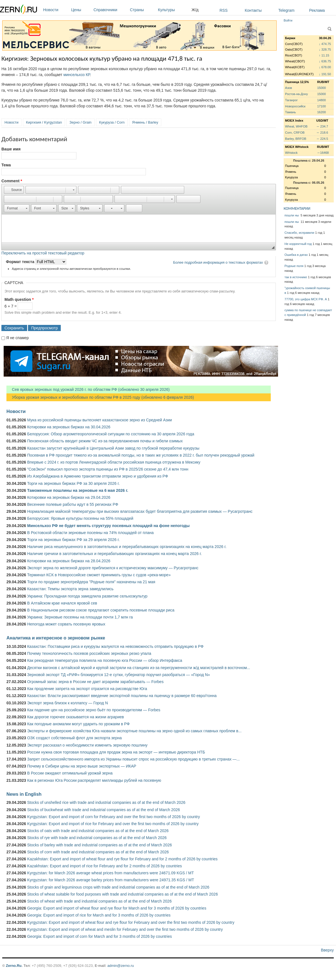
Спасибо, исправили (299, 233)
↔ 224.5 (322, 139)
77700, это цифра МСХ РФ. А (306, 299)
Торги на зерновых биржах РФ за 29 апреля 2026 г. (73, 540)
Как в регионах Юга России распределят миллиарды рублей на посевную (94, 780)
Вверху (327, 950)
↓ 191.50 (325, 74)
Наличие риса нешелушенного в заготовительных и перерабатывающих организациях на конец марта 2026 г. (127, 547)
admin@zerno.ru (121, 966)
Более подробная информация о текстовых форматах (218, 262)
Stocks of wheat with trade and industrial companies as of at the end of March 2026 (99, 901)
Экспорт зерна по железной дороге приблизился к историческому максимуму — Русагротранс (113, 568)
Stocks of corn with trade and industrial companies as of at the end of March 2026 (98, 852)
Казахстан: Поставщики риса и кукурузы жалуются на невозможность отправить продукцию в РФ (115, 646)
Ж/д (195, 10)
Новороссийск (295, 106)
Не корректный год (298, 244)
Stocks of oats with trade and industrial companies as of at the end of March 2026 (98, 831)
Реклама (317, 10)
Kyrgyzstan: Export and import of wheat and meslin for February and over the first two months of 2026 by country (125, 929)
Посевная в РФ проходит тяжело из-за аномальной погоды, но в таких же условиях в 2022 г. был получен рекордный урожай (141, 455)
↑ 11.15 (324, 55)
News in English (24, 794)
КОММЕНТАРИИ (297, 208)
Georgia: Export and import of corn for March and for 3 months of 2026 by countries (100, 936)
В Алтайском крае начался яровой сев (62, 603)
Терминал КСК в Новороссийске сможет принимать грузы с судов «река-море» (99, 575)
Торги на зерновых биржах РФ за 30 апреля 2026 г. (73, 483)
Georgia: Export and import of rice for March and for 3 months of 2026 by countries (99, 915)
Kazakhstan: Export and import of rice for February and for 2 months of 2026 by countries (105, 866)
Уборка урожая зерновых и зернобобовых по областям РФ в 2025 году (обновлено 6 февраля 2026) (100, 397)
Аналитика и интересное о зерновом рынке (56, 638)
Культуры (173, 10)
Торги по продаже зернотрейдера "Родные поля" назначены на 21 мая (91, 582)
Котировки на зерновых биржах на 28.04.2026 (69, 561)
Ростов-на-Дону (297, 94)
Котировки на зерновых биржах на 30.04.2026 (69, 427)
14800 (322, 100)
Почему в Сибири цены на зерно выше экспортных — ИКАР (82, 766)
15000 (322, 88)
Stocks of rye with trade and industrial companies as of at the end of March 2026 (97, 838)
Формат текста (21, 262)
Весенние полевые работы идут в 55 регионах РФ (73, 504)
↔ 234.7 (322, 126)
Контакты (253, 10)
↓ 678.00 (325, 67)
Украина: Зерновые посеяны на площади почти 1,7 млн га (80, 617)
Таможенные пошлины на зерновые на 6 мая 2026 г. (78, 490)
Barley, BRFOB (296, 139)
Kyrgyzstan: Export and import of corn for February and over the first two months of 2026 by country (114, 817)
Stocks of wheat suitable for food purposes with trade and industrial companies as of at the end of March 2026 (123, 894)
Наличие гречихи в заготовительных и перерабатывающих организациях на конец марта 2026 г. (114, 554)
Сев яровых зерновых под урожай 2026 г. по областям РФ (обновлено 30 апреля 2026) (88, 389)
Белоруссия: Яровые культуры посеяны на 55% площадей (80, 518)
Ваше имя (11, 149)
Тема (6, 165)
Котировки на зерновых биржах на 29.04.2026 (69, 497)
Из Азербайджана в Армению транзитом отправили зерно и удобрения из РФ (98, 476)
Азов (289, 88)
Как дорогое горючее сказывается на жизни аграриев (75, 717)
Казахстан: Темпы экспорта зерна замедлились (70, 589)
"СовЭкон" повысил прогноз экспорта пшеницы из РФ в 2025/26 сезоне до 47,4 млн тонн (108, 469)
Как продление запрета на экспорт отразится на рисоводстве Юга (87, 689)
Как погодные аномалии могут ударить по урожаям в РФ (78, 724)
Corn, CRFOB (295, 133)
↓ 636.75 (325, 61)
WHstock (291, 153)
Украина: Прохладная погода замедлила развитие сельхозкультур (87, 596)
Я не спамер (17, 338)
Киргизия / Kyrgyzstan (44, 122)
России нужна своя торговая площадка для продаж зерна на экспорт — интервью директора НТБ (116, 752)
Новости (56, 10)
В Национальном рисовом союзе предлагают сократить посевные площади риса (101, 610)
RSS (224, 10)
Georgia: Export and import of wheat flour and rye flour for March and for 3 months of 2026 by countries (117, 908)
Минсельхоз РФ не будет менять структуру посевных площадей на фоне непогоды (108, 526)
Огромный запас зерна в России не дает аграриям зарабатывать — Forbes (95, 682)
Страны (143, 10)
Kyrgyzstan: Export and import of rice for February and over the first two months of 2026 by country (113, 824)
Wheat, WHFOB (296, 126)
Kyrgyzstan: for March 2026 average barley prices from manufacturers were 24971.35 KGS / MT (111, 880)
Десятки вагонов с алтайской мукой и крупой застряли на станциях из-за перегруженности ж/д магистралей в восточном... (139, 668)
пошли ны (292, 215)
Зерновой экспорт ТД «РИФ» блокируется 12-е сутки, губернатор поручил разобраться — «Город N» (119, 675)
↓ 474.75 (325, 44)
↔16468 (323, 153)
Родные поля (294, 266)
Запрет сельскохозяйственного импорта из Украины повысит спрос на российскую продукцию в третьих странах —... (133, 759)
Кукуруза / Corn (112, 122)
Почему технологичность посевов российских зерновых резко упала (89, 653)
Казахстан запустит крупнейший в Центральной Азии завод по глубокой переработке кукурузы (113, 448)
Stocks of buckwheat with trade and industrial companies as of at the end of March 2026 (104, 810)
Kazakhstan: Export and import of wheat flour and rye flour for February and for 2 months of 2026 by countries (122, 859)
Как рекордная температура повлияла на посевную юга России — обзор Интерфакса (105, 660)
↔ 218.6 (322, 133)
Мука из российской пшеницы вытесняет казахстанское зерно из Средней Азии (100, 420)
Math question (19, 299)
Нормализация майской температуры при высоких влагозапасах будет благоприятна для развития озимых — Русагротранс (140, 511)
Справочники (110, 10)
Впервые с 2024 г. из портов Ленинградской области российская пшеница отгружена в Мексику (114, 462)
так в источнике (296, 277)
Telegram (286, 10)
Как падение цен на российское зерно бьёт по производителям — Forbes (94, 710)
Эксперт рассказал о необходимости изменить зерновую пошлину (87, 745)
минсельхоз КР (77, 75)
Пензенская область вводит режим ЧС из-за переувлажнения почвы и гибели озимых (105, 441)
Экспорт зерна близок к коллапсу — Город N (67, 703)
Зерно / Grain (81, 122)
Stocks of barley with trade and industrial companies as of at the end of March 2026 (100, 845)
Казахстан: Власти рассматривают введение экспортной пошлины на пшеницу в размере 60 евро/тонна (122, 696)
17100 (322, 106)
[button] (14, 190)
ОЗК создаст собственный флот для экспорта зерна (74, 738)
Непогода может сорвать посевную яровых (66, 624)
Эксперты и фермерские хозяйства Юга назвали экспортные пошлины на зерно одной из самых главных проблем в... (134, 731)
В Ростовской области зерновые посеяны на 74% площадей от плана (90, 533)
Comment (12, 181)
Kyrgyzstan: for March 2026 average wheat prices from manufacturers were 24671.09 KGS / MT (110, 873)
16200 (322, 112)
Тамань (290, 112)
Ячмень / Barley (145, 122)
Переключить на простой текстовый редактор (43, 253)
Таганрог (291, 100)
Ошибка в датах (296, 255)
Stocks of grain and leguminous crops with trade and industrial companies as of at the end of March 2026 (118, 887)
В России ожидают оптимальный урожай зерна (70, 773)
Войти (288, 20)
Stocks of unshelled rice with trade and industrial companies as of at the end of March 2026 (106, 802)
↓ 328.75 (325, 49)
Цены (81, 10)
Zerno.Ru (14, 966)
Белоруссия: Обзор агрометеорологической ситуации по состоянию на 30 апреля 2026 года (111, 434)
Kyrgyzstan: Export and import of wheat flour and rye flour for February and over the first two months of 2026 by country (131, 922)
